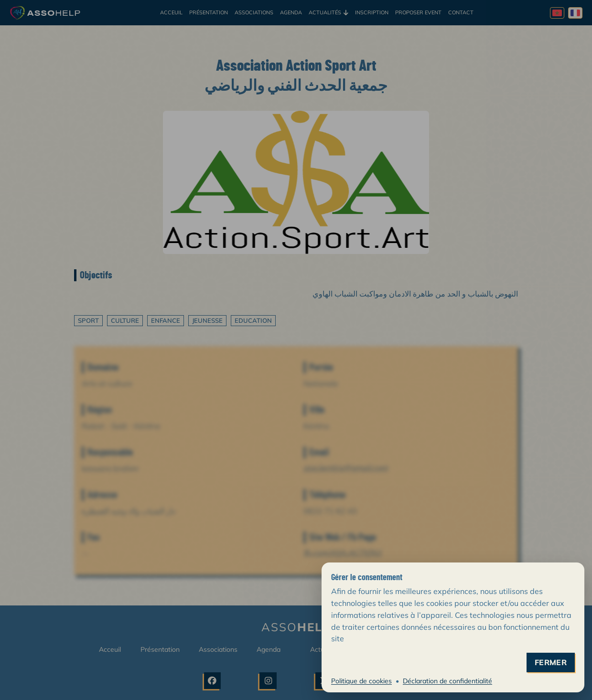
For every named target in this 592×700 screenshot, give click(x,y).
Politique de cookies (361, 681)
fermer (551, 663)
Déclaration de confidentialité (447, 681)
